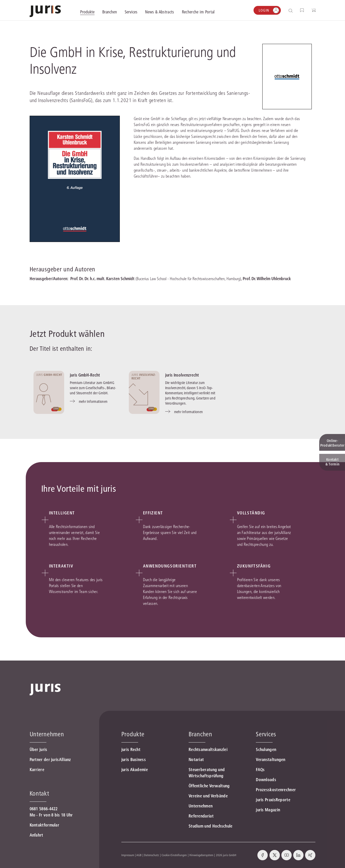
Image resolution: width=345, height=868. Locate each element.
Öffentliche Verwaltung (209, 786)
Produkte (133, 734)
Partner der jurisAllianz (50, 760)
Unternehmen (201, 806)
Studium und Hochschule (211, 826)
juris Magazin (268, 810)
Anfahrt (36, 835)
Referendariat (201, 816)
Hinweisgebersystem (201, 855)
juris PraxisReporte (273, 800)
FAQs (260, 770)
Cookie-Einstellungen (174, 855)
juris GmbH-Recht (85, 375)
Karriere (37, 770)
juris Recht (131, 749)
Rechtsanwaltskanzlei (208, 749)
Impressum (128, 855)
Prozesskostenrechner (276, 790)
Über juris (39, 749)
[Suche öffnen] (292, 10)
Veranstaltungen (271, 760)
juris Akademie (135, 770)
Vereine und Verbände (208, 796)
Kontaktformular (45, 825)
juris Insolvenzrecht (182, 375)
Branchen (200, 734)
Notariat (196, 760)
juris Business (134, 760)
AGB (139, 855)
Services (266, 734)
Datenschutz (152, 855)
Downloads (266, 780)
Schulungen (266, 749)
